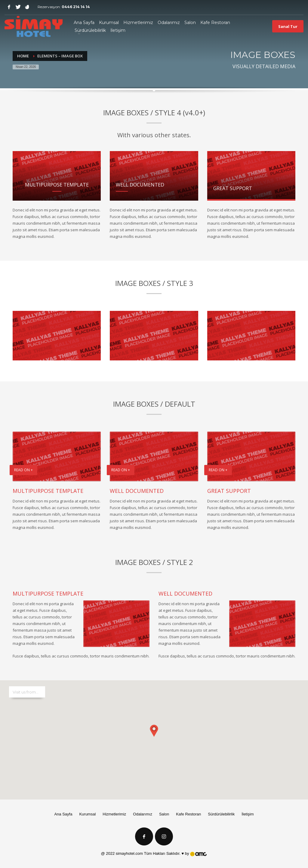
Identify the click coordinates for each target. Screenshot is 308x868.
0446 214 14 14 (76, 7)
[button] (154, 734)
